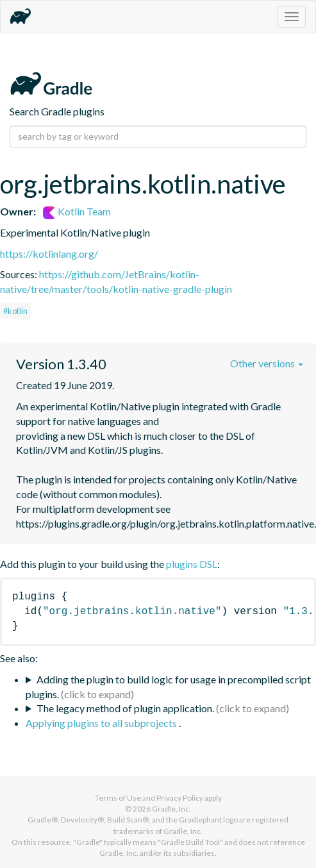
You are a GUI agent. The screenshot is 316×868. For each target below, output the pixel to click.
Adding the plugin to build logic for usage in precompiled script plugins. (168, 687)
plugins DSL (192, 564)
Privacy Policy (180, 798)
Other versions (267, 363)
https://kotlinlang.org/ (49, 254)
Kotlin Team (77, 211)
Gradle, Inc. (171, 809)
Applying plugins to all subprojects (102, 723)
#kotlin (15, 311)
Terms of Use (118, 798)
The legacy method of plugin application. (125, 708)
